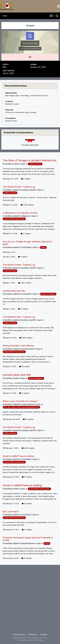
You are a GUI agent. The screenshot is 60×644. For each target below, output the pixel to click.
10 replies (27, 477)
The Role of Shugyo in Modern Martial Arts (30, 160)
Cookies (44, 634)
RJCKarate (26, 247)
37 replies (27, 558)
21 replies (27, 530)
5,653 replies (27, 205)
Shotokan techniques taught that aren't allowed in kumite (28, 539)
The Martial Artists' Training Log (19, 187)
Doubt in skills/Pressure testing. (18, 456)
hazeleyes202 (28, 349)
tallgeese (26, 216)
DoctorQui (26, 515)
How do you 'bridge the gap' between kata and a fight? (27, 243)
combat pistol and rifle (14, 291)
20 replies (28, 419)
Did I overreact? (11, 512)
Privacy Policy (19, 634)
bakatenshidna (28, 543)
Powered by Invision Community (30, 640)
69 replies (24, 366)
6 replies (23, 257)
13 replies (23, 309)
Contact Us (33, 634)
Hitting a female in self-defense (18, 346)
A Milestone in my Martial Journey (20, 213)
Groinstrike (7, 164)
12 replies (26, 233)
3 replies (26, 179)
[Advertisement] (30, 601)
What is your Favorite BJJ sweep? (20, 401)
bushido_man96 (28, 190)
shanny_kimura (28, 404)
